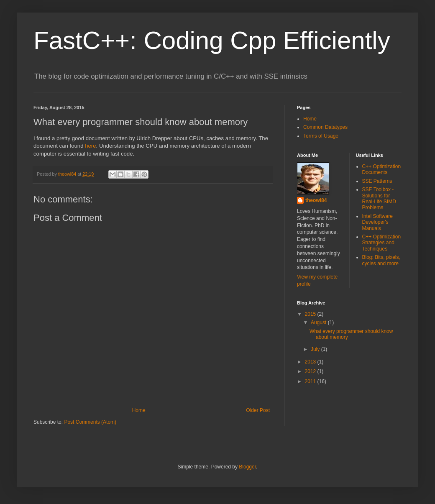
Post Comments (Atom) (90, 422)
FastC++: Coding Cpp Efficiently (212, 40)
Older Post (258, 410)
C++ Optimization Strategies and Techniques (382, 243)
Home (139, 410)
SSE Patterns (377, 181)
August (319, 322)
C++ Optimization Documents (382, 169)
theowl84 (68, 174)
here (90, 146)
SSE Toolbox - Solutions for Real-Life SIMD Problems (379, 198)
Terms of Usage (321, 136)
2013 (311, 362)
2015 (311, 314)
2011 (311, 381)
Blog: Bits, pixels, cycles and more (381, 260)
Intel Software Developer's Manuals (377, 222)
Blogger (247, 467)
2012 (311, 371)
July (316, 349)
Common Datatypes (325, 127)
